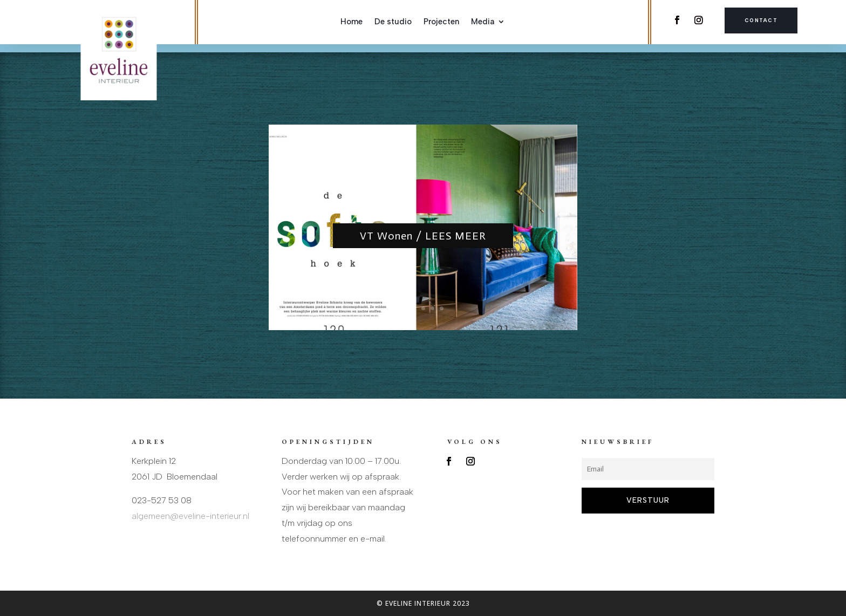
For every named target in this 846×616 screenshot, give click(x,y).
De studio (393, 22)
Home (352, 22)
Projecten (441, 22)
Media (483, 22)
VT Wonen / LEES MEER (423, 236)
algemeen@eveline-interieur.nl (190, 516)
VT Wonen (423, 207)
